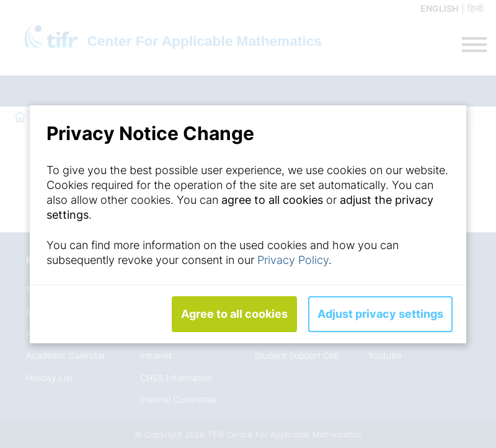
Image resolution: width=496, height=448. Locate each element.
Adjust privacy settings (380, 314)
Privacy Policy (293, 260)
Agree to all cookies (234, 314)
